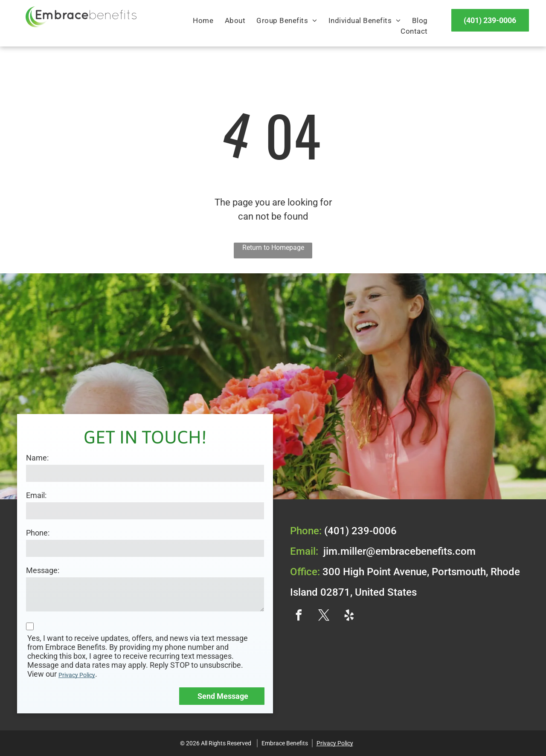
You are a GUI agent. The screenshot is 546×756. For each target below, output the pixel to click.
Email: (36, 495)
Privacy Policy (77, 675)
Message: (43, 570)
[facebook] (299, 616)
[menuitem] (203, 21)
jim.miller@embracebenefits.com (399, 551)
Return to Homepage (273, 248)
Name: (37, 458)
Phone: (38, 533)
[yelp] (349, 616)
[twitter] (324, 616)
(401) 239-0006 (360, 531)
